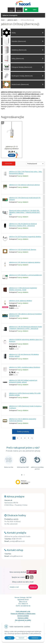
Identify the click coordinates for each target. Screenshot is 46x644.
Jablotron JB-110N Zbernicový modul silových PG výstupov (25, 199)
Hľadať (11, 11)
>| (32, 438)
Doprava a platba (23, 618)
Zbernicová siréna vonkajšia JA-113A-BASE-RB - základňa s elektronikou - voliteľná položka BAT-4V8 (25, 212)
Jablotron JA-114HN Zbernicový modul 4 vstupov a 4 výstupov (25, 407)
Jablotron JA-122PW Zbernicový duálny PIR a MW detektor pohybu (25, 394)
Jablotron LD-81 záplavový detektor (21, 301)
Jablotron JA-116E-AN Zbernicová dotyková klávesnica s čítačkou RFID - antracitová (23, 225)
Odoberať (33, 587)
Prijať (10, 638)
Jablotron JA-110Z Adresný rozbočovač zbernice (24, 185)
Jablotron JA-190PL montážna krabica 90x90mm (25, 367)
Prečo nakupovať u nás (23, 611)
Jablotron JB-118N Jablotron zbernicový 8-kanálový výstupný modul (25, 315)
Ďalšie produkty (23, 432)
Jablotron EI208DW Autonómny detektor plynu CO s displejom (26, 340)
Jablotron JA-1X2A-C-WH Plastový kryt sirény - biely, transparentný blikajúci (26, 172)
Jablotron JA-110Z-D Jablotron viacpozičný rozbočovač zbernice (23, 420)
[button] (22, 475)
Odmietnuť (35, 638)
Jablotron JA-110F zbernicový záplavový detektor (25, 262)
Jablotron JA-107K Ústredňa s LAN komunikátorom (25, 275)
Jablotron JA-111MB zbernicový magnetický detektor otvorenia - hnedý (23, 289)
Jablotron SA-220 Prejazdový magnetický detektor (25, 237)
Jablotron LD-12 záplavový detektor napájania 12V (12, 149)
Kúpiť (12, 155)
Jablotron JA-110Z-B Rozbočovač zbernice (23, 249)
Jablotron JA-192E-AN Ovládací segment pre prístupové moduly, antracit (23, 381)
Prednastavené (32, 164)
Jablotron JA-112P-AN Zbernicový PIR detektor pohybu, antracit (24, 355)
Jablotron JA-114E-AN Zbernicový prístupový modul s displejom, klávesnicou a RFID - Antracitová (25, 328)
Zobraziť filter (9, 163)
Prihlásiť (19, 11)
